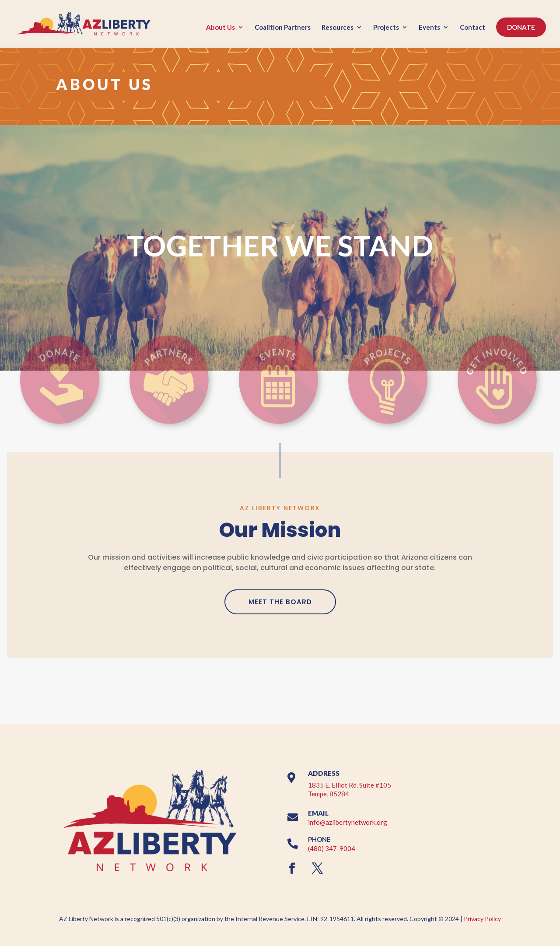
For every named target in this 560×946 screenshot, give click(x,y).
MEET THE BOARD (280, 602)
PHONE (319, 839)
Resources (338, 28)
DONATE (521, 27)
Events (429, 28)
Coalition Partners (283, 28)
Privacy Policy (482, 919)
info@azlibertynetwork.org (348, 822)
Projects (386, 28)
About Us (220, 28)
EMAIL (318, 813)
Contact (472, 28)
